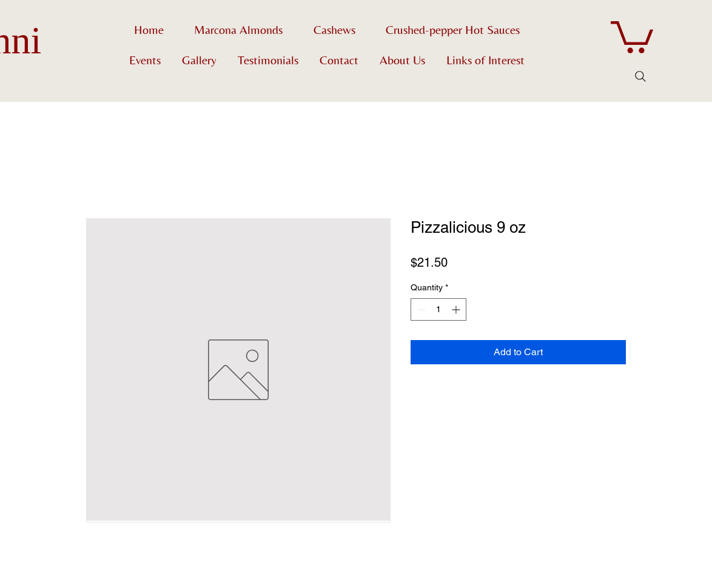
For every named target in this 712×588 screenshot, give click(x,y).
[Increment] (457, 309)
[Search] (640, 76)
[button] (632, 35)
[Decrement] (420, 309)
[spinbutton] (438, 309)
